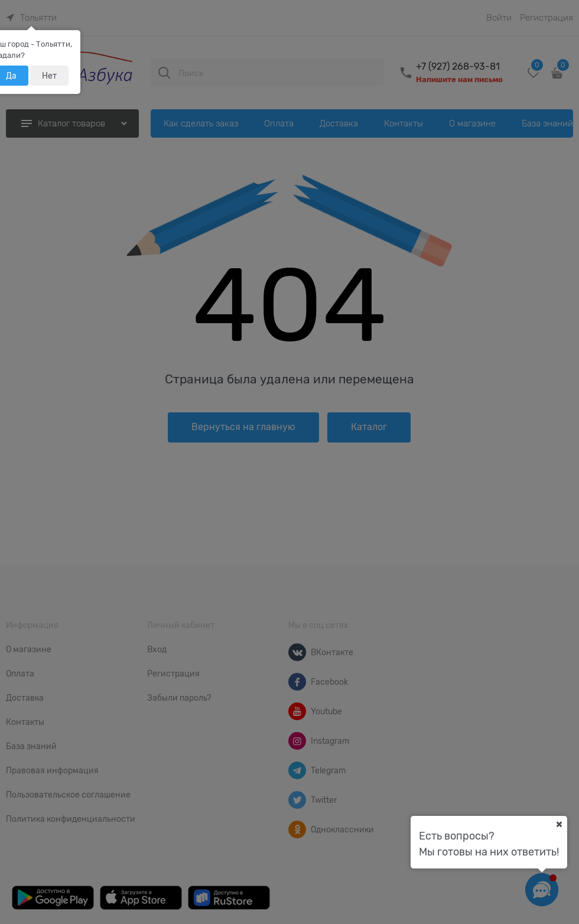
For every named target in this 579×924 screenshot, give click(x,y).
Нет (49, 76)
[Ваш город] (559, 824)
